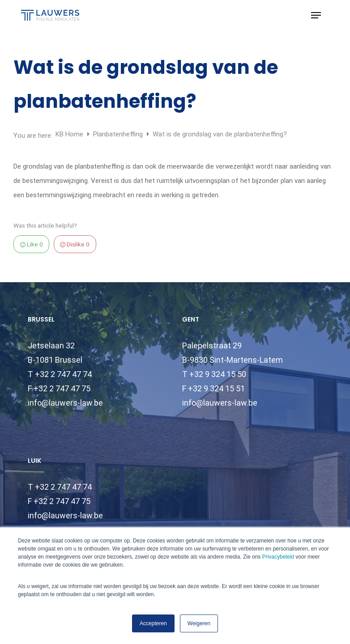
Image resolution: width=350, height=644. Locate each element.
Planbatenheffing (119, 134)
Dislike (75, 244)
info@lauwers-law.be (65, 403)
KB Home (70, 134)
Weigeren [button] (199, 623)
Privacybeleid (278, 557)
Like (32, 244)
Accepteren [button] (153, 623)
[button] (316, 15)
